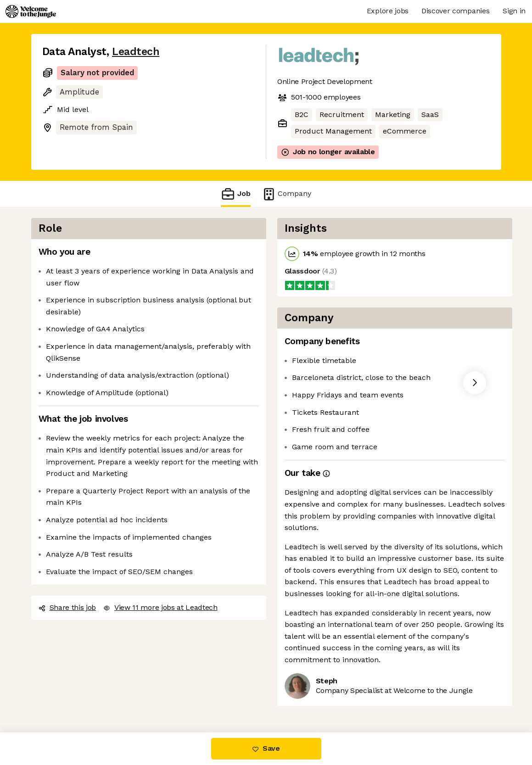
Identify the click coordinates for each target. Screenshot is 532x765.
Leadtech (136, 52)
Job (235, 194)
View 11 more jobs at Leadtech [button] (160, 607)
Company (286, 194)
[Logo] (31, 11)
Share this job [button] (67, 607)
